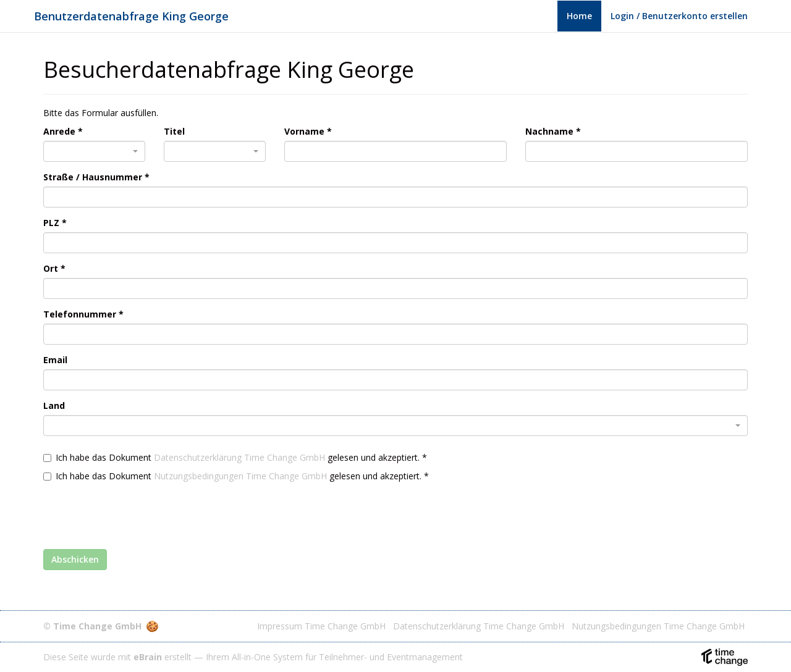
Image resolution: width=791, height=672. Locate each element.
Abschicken (75, 559)
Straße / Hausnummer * (96, 177)
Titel (174, 131)
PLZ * (55, 223)
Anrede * (63, 131)
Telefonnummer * (83, 314)
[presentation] (137, 513)
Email (55, 360)
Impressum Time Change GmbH (321, 626)
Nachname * (553, 131)
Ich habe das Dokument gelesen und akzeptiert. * (235, 457)
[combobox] (94, 151)
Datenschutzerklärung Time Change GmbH (239, 457)
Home (579, 16)
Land (54, 405)
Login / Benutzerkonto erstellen (679, 16)
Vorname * (308, 131)
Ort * (54, 268)
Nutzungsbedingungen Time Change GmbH (240, 476)
